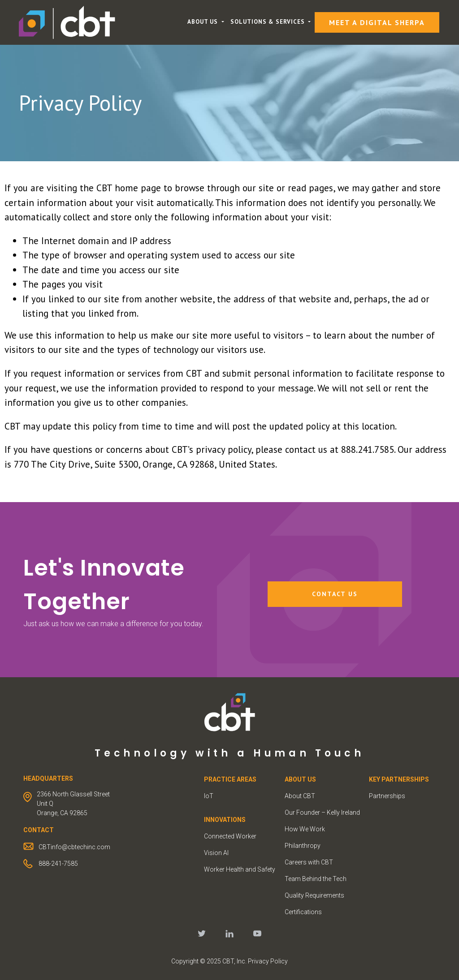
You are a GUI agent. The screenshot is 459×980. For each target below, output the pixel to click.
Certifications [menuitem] (303, 912)
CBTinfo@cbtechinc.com (74, 847)
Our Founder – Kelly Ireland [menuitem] (322, 812)
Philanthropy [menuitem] (303, 846)
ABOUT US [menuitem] (300, 779)
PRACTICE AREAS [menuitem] (230, 779)
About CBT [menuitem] (300, 796)
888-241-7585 (58, 864)
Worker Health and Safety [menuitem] (240, 869)
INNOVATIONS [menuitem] (225, 820)
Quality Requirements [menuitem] (314, 895)
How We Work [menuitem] (305, 829)
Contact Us (335, 594)
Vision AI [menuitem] (216, 853)
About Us (204, 22)
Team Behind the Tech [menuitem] (316, 879)
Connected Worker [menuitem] (230, 836)
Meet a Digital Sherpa (377, 22)
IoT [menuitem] (209, 796)
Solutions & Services (268, 22)
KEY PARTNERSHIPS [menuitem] (399, 779)
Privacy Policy (268, 961)
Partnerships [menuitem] (387, 796)
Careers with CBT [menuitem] (309, 862)
